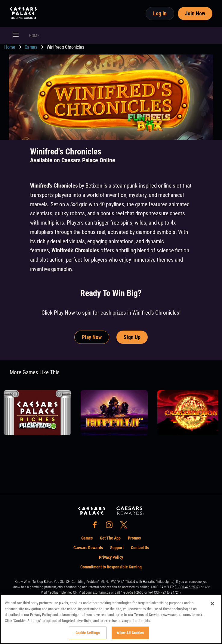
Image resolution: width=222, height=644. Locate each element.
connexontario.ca (98, 593)
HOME (34, 36)
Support (117, 548)
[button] (16, 36)
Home (10, 47)
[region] (111, 619)
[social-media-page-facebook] (97, 526)
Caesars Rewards (88, 548)
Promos (134, 538)
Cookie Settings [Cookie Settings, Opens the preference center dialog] (88, 633)
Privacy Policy (111, 557)
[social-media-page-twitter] (125, 526)
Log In (160, 13)
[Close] (212, 604)
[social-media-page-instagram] (111, 526)
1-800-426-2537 (187, 587)
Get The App (110, 538)
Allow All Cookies (130, 633)
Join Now (195, 13)
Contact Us (140, 548)
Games (31, 47)
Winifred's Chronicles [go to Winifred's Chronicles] (65, 47)
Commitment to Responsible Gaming (111, 567)
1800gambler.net (60, 593)
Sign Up (132, 337)
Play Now (92, 337)
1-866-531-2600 (132, 593)
